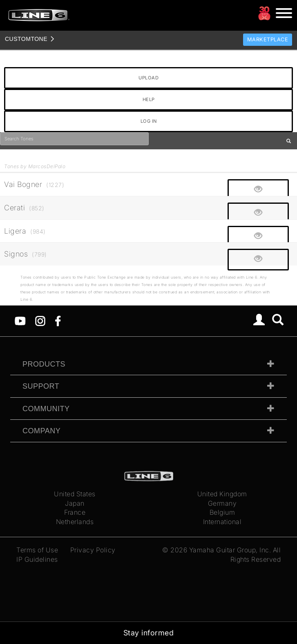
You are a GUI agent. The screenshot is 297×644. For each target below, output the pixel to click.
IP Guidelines (37, 559)
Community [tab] (46, 409)
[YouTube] (20, 320)
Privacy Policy (93, 550)
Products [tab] (44, 364)
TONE (26, 39)
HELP (149, 99)
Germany (222, 503)
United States (75, 494)
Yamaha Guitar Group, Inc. (230, 550)
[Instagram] (40, 320)
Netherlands (75, 522)
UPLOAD (148, 78)
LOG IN (149, 121)
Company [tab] (41, 431)
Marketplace (268, 39)
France (75, 512)
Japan (75, 503)
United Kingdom (222, 494)
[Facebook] (58, 320)
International (222, 522)
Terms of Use (37, 550)
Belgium (222, 512)
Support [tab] (41, 386)
